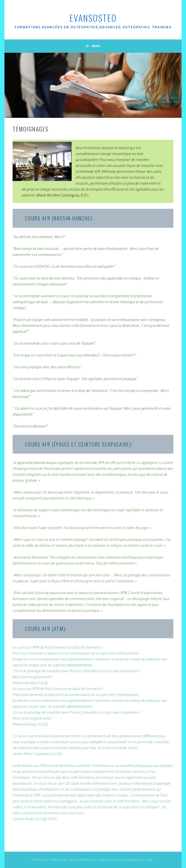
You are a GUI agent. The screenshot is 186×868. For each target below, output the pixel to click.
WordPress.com (139, 860)
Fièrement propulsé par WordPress (63, 860)
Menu (96, 46)
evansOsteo (93, 18)
